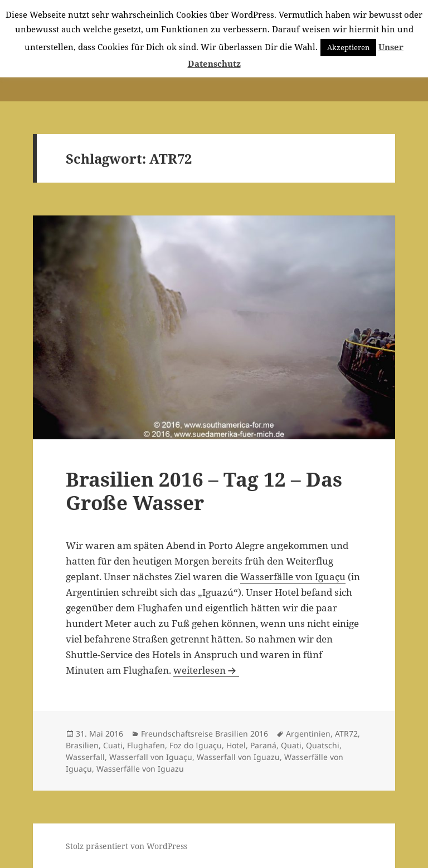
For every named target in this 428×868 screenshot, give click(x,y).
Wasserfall (85, 757)
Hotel (236, 745)
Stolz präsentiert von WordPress (127, 846)
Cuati (113, 745)
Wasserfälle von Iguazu (140, 769)
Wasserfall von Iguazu (238, 757)
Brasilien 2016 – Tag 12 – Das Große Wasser (204, 491)
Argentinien (308, 734)
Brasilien (82, 745)
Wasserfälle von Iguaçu (293, 577)
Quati (291, 745)
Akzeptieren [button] (348, 47)
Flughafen (146, 745)
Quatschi (323, 745)
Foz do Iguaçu (196, 745)
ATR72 (346, 734)
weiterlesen (206, 670)
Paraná (263, 745)
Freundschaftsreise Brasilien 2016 (205, 734)
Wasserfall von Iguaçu (151, 757)
